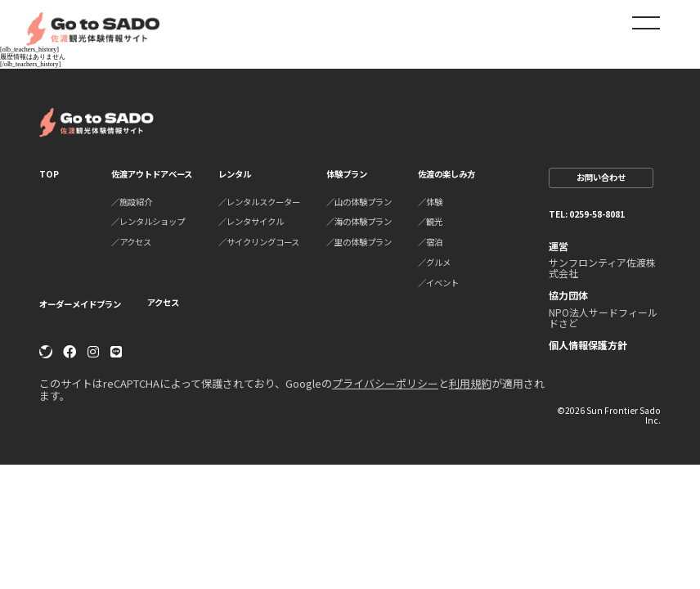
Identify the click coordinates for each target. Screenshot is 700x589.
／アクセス (131, 242)
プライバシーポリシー (385, 383)
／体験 (430, 202)
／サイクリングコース (259, 242)
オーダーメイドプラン (80, 304)
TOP (49, 174)
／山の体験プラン (359, 202)
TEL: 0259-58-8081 (587, 214)
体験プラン (347, 174)
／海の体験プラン (359, 221)
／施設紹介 (132, 202)
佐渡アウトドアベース (152, 174)
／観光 (430, 221)
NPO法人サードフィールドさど (603, 317)
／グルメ (434, 262)
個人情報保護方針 (588, 345)
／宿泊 (430, 242)
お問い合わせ (601, 177)
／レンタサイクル (251, 221)
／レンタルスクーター (259, 202)
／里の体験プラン (359, 242)
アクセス (163, 303)
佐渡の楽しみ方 (446, 174)
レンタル (235, 174)
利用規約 (470, 383)
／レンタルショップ (148, 221)
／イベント (438, 283)
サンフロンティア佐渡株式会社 (602, 268)
